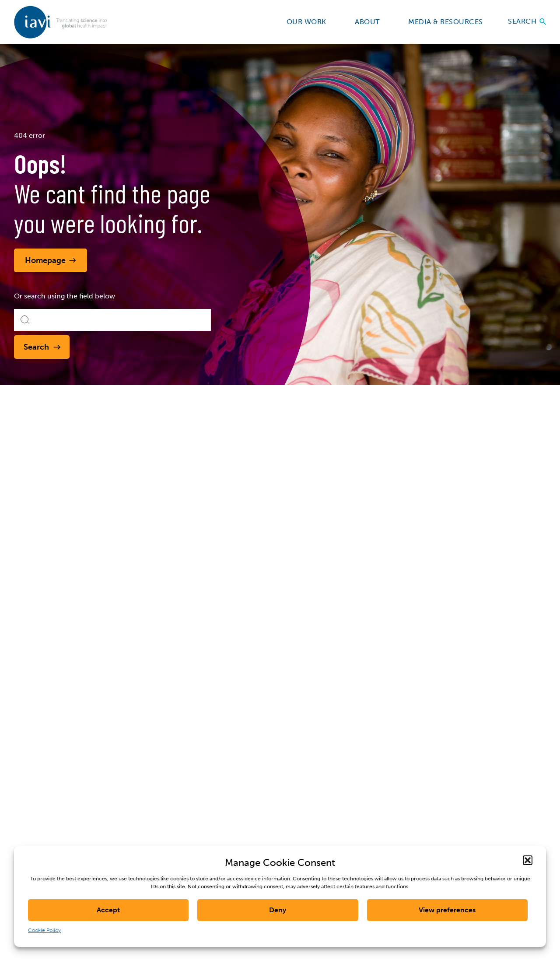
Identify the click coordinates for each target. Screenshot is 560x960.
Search (527, 22)
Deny (278, 910)
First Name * (402, 720)
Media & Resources (449, 22)
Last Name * (467, 720)
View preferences (447, 910)
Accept (108, 910)
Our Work (310, 22)
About (371, 22)
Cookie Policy (44, 930)
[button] (528, 860)
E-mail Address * (408, 752)
